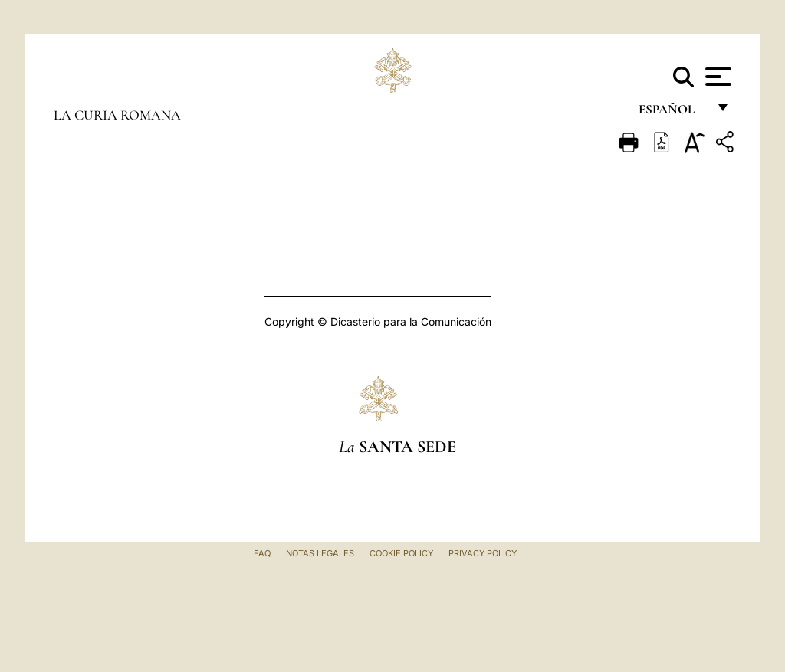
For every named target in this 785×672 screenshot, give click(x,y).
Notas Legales (320, 553)
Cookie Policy (401, 553)
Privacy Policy (483, 553)
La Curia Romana (117, 115)
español (673, 113)
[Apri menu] (716, 77)
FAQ (262, 553)
